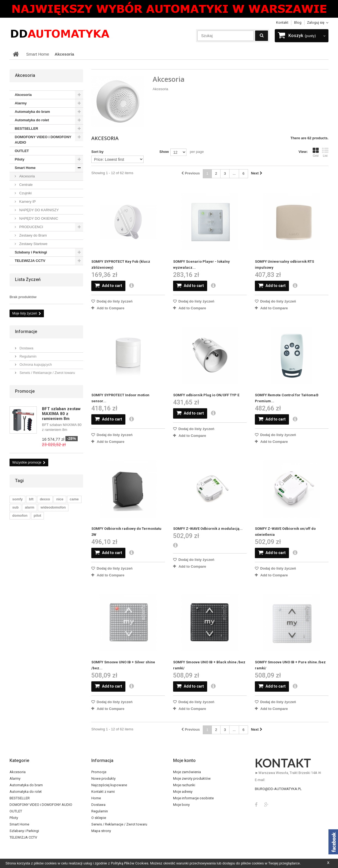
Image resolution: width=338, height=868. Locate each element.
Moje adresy (183, 792)
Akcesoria (23, 95)
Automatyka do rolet (32, 120)
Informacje (26, 332)
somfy (17, 499)
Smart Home (25, 168)
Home (96, 798)
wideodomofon (53, 507)
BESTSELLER (26, 128)
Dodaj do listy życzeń (114, 301)
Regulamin (28, 356)
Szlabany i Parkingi (31, 252)
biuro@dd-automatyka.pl (278, 789)
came (74, 499)
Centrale (25, 185)
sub (15, 507)
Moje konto (184, 760)
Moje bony (181, 805)
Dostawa (26, 348)
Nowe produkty (103, 778)
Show (164, 152)
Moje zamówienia (187, 772)
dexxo (45, 499)
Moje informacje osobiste (193, 798)
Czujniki (25, 193)
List (325, 152)
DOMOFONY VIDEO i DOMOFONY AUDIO (43, 140)
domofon (20, 515)
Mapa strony (101, 831)
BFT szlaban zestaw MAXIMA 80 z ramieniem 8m (61, 414)
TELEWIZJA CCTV (30, 261)
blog (298, 22)
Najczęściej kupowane (109, 785)
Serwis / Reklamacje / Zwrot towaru (47, 373)
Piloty (19, 159)
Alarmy (21, 103)
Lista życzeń (28, 279)
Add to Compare (111, 308)
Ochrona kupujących (35, 365)
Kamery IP (27, 202)
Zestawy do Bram (33, 235)
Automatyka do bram (32, 112)
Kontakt (282, 22)
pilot (37, 515)
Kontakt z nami (103, 792)
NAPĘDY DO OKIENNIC (38, 218)
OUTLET (22, 151)
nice (60, 499)
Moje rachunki (184, 785)
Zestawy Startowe (33, 244)
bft (31, 499)
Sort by (97, 152)
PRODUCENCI (31, 227)
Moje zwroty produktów (192, 778)
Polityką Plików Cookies (130, 863)
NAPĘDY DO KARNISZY (39, 210)
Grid (316, 152)
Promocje (25, 391)
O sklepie (99, 818)
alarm (30, 507)
